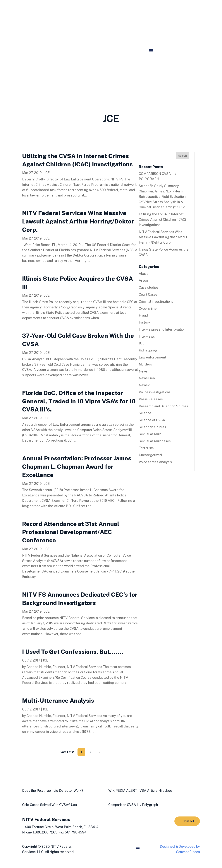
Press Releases (151, 399)
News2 (144, 385)
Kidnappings (148, 350)
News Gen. (147, 378)
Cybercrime (148, 309)
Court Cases (148, 294)
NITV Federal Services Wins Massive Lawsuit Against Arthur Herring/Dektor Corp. (78, 221)
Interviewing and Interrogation (162, 329)
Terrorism (146, 448)
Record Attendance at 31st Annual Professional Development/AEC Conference (71, 532)
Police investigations (155, 392)
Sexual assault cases (155, 441)
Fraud (143, 315)
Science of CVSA (152, 420)
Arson (143, 280)
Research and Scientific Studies (163, 406)
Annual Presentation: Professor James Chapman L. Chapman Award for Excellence (77, 467)
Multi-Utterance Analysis (58, 701)
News (143, 371)
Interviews (147, 336)
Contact (188, 821)
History (144, 322)
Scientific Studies (152, 427)
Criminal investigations (156, 301)
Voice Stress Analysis (155, 462)
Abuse (144, 274)
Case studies (149, 287)
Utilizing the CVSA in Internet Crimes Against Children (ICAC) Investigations (162, 219)
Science (145, 413)
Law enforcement (153, 357)
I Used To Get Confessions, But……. (73, 652)
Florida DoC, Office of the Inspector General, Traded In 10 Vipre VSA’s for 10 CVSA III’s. (79, 401)
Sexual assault (150, 434)
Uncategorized (150, 455)
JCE (47, 173)
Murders (145, 364)
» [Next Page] (100, 752)
